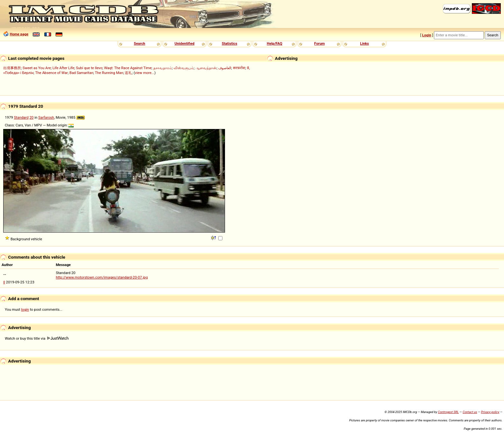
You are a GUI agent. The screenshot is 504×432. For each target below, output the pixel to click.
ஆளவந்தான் (206, 68)
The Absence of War (51, 73)
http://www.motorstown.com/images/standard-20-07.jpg (102, 277)
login (25, 309)
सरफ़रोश (239, 68)
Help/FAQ (274, 43)
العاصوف (225, 68)
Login (427, 35)
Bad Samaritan (81, 73)
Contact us (470, 412)
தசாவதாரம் (163, 68)
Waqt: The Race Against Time (128, 68)
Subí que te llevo (89, 68)
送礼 (128, 73)
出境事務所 (12, 68)
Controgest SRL (448, 412)
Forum (320, 43)
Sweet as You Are (37, 68)
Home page (19, 34)
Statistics (230, 43)
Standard (21, 117)
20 (32, 117)
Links (364, 43)
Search (139, 43)
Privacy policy (490, 412)
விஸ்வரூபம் (184, 68)
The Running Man (109, 73)
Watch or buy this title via (37, 338)
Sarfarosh (46, 117)
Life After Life (63, 68)
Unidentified (184, 43)
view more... (145, 73)
